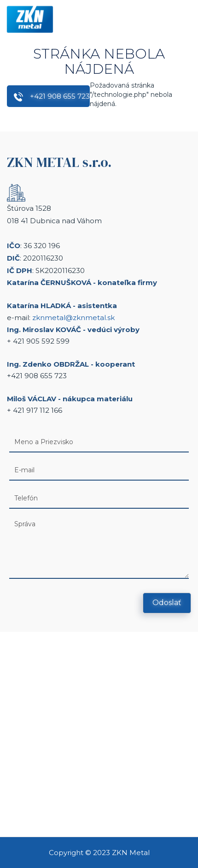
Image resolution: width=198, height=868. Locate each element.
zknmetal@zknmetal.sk (73, 318)
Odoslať (167, 603)
